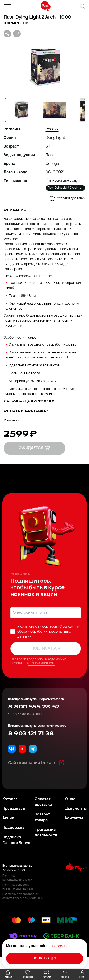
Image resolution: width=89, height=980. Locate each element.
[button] (44, 67)
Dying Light (55, 138)
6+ (48, 147)
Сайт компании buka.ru (36, 763)
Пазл (50, 155)
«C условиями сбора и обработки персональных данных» (48, 632)
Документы (76, 809)
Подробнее (59, 946)
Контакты (74, 818)
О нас (70, 799)
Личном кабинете (42, 663)
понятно (44, 958)
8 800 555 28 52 (34, 707)
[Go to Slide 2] (55, 110)
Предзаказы (14, 809)
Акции (8, 818)
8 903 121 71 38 (31, 734)
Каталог (10, 799)
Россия (52, 129)
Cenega (52, 164)
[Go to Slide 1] (21, 110)
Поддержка (13, 828)
